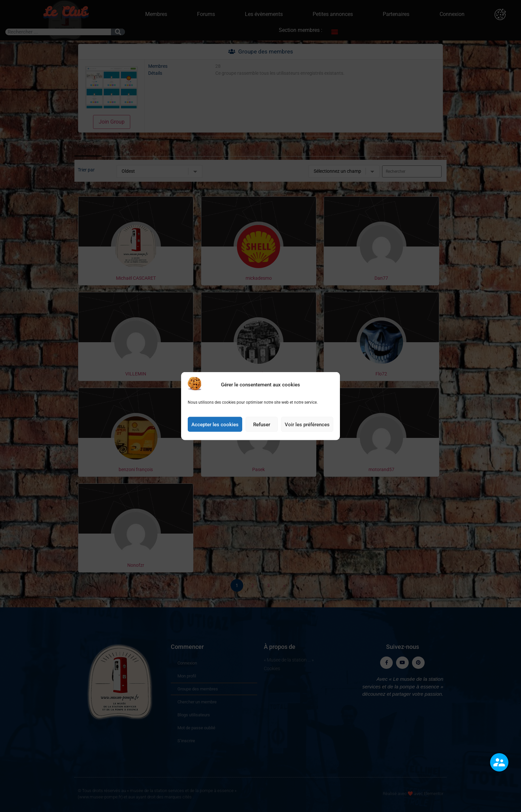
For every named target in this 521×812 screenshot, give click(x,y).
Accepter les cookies (215, 424)
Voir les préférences (307, 424)
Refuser (262, 424)
